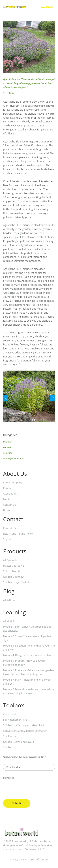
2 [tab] (26, 420)
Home (7, 510)
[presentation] (27, 788)
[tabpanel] (29, 396)
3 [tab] (28, 420)
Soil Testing (10, 747)
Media (7, 499)
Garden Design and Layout (19, 742)
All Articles (9, 600)
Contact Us (10, 505)
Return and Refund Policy (18, 534)
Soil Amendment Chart (16, 720)
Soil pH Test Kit (12, 571)
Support (8, 539)
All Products (10, 560)
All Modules (10, 621)
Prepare (7, 447)
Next (53, 398)
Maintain (8, 442)
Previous (5, 398)
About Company (13, 483)
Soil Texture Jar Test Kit (16, 582)
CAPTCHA (9, 778)
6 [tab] (34, 420)
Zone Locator (11, 714)
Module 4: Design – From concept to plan (27, 655)
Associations (10, 494)
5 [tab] (32, 420)
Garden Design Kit (14, 577)
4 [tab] (30, 420)
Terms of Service (38, 860)
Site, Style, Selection (13, 458)
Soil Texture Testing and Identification (25, 725)
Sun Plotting (10, 736)
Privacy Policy (18, 860)
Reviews (8, 488)
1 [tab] (24, 420)
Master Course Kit (14, 566)
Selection (8, 93)
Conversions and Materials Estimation (25, 731)
